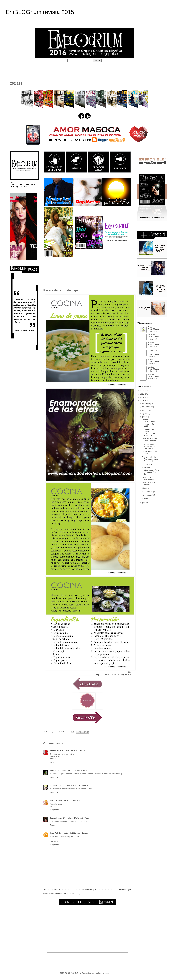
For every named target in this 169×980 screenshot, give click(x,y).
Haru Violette (55, 833)
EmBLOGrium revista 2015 (40, 12)
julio (144, 417)
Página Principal (89, 890)
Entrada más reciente (52, 890)
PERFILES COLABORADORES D (110, 69)
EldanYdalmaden (57, 750)
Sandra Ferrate (56, 818)
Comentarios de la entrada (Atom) (67, 894)
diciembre (146, 404)
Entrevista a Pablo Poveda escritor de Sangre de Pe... (150, 459)
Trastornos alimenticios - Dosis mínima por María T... (150, 471)
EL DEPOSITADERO (143, 69)
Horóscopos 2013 (149, 495)
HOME (11, 69)
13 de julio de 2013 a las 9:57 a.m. (78, 750)
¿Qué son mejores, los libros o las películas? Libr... (149, 446)
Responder (54, 762)
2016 (142, 391)
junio (144, 503)
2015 (142, 394)
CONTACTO (15, 74)
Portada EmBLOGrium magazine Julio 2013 (149, 423)
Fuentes (145, 498)
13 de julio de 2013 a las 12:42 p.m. (75, 770)
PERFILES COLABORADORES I (70, 69)
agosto (145, 414)
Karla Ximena (56, 770)
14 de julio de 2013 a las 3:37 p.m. (76, 818)
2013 (142, 401)
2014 (142, 397)
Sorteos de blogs (148, 492)
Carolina (54, 800)
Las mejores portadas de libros (150, 484)
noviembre (146, 407)
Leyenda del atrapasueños (148, 478)
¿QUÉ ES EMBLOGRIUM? (34, 69)
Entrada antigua (125, 890)
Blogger (105, 973)
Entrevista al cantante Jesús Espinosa (150, 440)
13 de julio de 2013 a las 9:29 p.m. (71, 800)
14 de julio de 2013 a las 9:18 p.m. (75, 833)
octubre (145, 410)
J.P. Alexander (56, 785)
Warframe (146, 488)
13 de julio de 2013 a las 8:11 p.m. (76, 785)
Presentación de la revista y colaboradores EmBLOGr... (149, 432)
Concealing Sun (148, 465)
